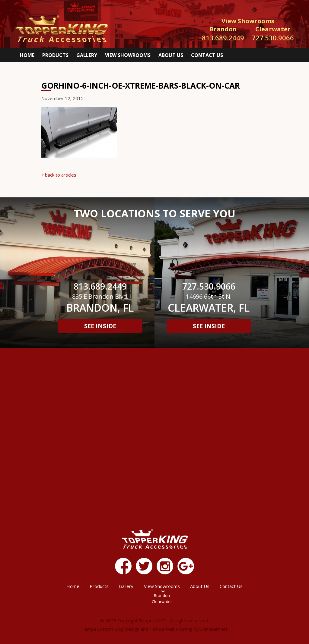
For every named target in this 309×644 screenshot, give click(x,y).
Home (27, 55)
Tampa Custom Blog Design (110, 629)
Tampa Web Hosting (171, 629)
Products (55, 55)
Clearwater (162, 602)
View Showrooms (128, 55)
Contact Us (207, 55)
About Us (171, 55)
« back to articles (59, 175)
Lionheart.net (214, 629)
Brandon (162, 595)
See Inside (100, 326)
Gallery (87, 55)
